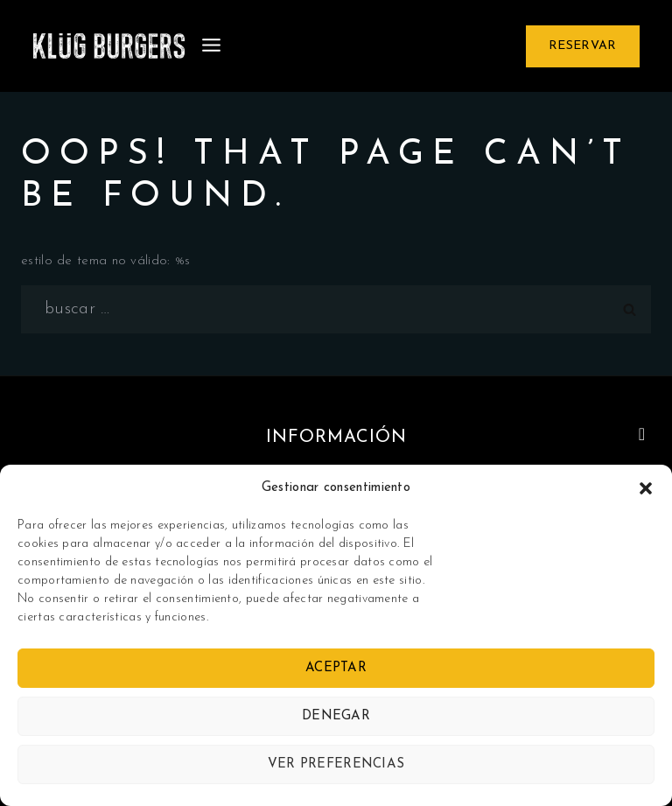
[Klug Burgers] (109, 46)
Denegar (336, 716)
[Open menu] (212, 46)
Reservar (582, 46)
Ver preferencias (336, 764)
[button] (646, 488)
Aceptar (336, 668)
